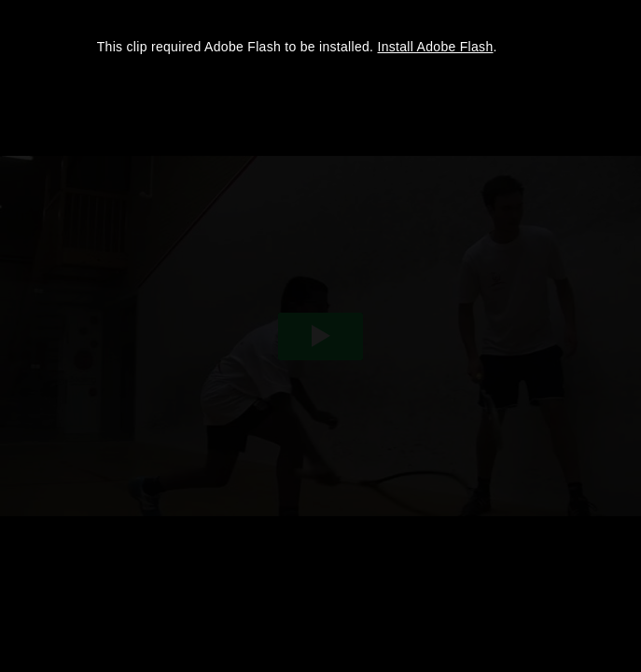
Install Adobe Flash (436, 47)
